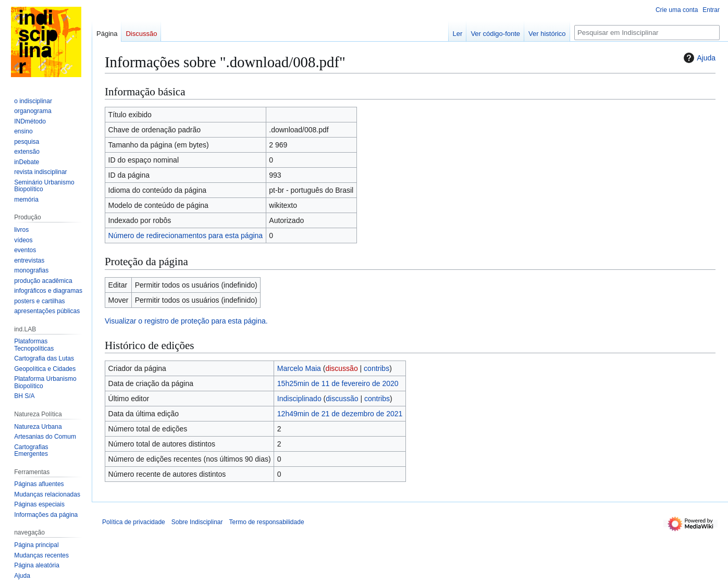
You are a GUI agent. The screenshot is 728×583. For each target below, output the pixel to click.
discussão (341, 368)
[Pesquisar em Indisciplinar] (647, 33)
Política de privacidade (134, 522)
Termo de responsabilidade (266, 522)
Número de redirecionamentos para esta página (186, 235)
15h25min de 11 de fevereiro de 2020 (338, 383)
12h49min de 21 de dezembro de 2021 (340, 414)
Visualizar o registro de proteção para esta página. (186, 321)
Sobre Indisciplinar (197, 522)
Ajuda (698, 58)
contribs (377, 368)
